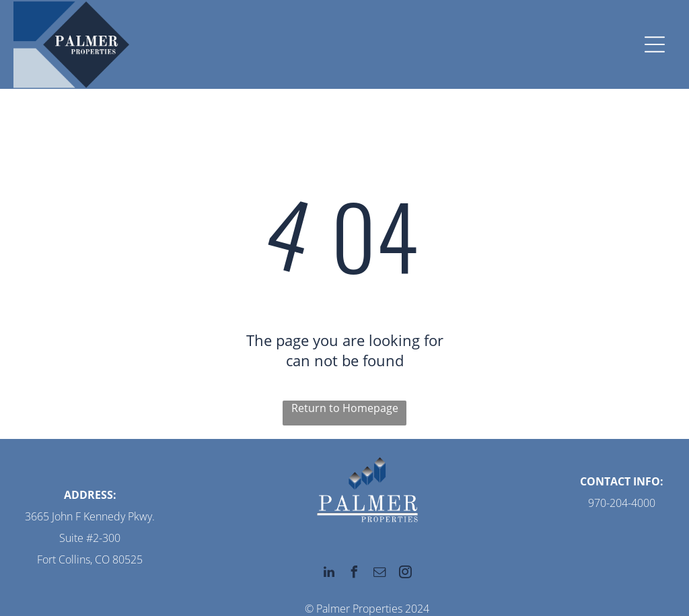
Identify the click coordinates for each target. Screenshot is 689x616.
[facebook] (355, 574)
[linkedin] (329, 574)
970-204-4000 (622, 503)
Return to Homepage (345, 408)
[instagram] (406, 574)
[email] (380, 574)
